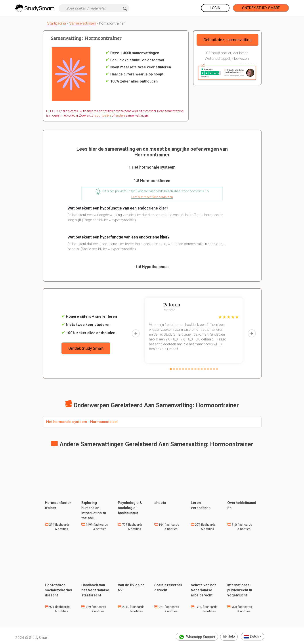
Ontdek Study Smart (261, 8)
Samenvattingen (83, 23)
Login (215, 8)
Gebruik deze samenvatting (228, 40)
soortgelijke (103, 115)
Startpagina (56, 23)
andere (120, 115)
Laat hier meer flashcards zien (152, 197)
